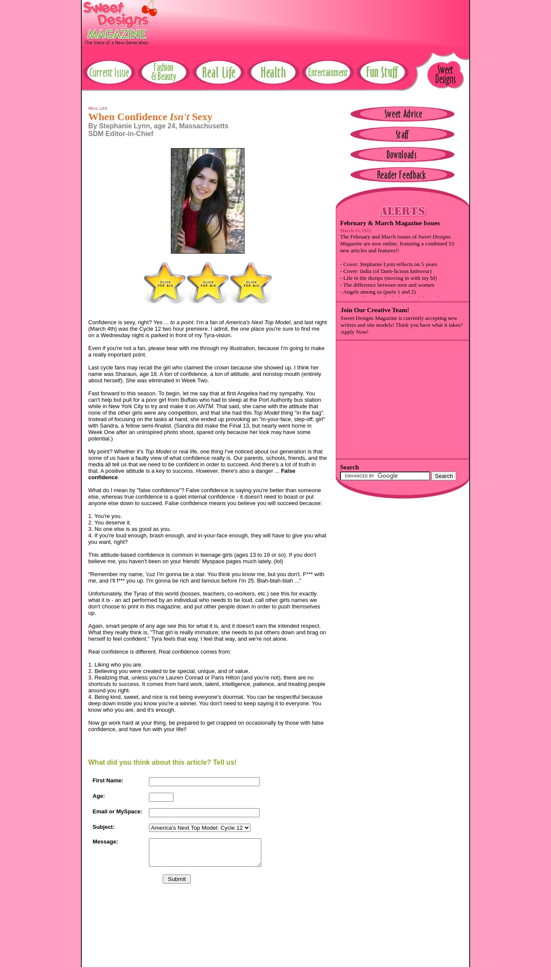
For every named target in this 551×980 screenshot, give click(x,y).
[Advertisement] (313, 19)
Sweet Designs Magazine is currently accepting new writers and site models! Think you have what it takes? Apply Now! (402, 325)
